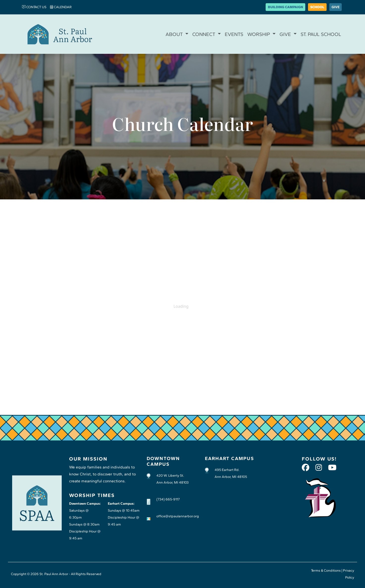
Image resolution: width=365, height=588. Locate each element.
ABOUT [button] (175, 34)
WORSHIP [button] (259, 34)
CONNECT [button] (204, 34)
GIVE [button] (286, 34)
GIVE (336, 7)
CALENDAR (61, 7)
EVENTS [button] (234, 34)
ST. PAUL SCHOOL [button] (321, 34)
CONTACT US (34, 7)
